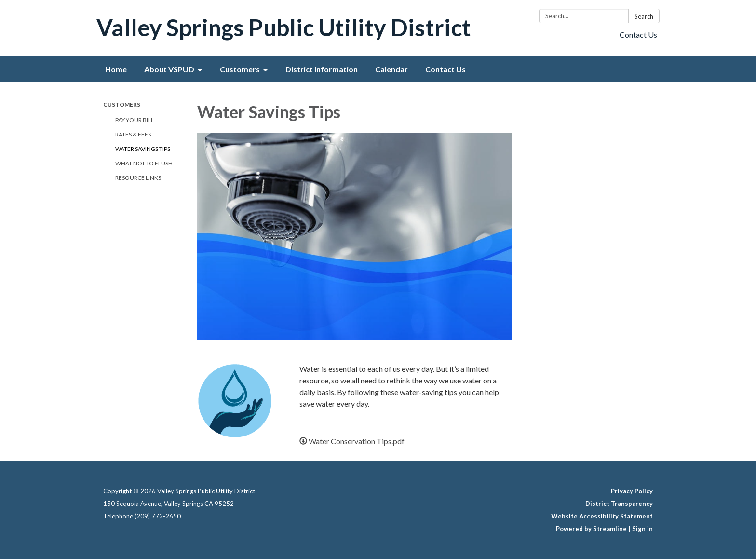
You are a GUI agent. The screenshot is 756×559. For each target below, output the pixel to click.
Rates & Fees (133, 134)
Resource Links (138, 178)
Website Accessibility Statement (602, 516)
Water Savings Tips (143, 149)
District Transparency (619, 504)
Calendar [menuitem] (391, 69)
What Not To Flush (144, 163)
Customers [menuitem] (240, 69)
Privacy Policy (632, 491)
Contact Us (638, 34)
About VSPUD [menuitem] (169, 69)
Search (644, 16)
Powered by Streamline (591, 529)
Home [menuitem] (116, 69)
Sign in (642, 529)
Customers (122, 104)
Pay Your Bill (135, 120)
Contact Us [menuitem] (445, 69)
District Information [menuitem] (322, 69)
